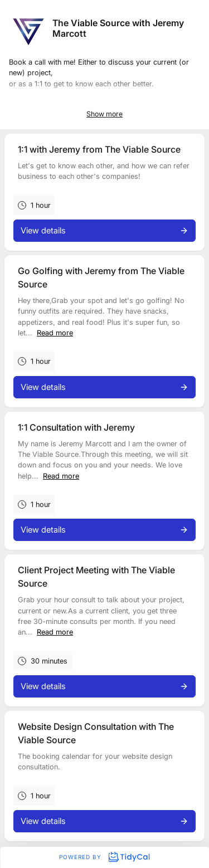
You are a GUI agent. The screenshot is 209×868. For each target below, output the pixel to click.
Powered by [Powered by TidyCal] (104, 857)
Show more (104, 114)
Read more (55, 333)
